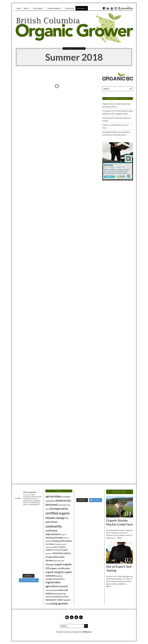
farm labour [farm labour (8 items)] (50, 544)
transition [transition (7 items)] (65, 597)
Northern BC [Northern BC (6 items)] (59, 561)
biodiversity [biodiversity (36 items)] (63, 500)
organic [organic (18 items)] (58, 564)
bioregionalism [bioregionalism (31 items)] (59, 508)
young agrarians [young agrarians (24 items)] (59, 603)
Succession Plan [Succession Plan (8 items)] (60, 594)
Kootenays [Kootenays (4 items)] (49, 554)
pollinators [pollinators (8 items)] (60, 579)
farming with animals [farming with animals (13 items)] (62, 541)
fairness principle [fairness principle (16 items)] (54, 538)
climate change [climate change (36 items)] (55, 518)
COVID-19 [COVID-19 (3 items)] (64, 535)
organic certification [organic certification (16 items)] (60, 568)
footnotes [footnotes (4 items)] (58, 544)
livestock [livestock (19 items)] (58, 553)
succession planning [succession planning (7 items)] (53, 597)
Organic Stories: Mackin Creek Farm (119, 522)
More (120, 538)
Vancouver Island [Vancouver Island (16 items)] (54, 600)
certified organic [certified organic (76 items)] (58, 513)
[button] (131, 89)
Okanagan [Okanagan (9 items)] (50, 565)
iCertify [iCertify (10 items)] (62, 547)
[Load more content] (82, 500)
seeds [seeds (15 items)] (61, 590)
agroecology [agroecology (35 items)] (53, 496)
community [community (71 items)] (54, 526)
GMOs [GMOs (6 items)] (56, 547)
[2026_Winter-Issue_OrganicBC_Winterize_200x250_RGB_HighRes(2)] (118, 161)
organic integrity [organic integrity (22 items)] (55, 572)
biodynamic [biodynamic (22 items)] (52, 505)
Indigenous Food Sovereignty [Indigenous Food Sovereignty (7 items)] (57, 550)
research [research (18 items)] (63, 586)
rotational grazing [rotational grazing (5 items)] (51, 590)
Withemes (87, 632)
